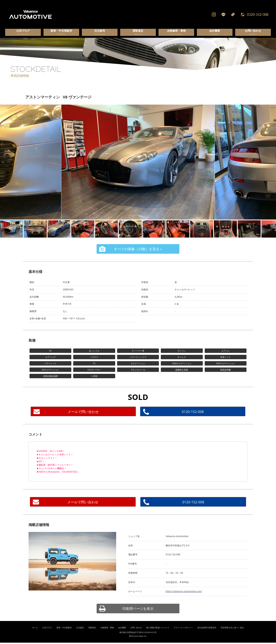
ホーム (35, 632)
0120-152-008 (258, 14)
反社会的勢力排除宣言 (207, 632)
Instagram (214, 14)
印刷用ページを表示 (138, 613)
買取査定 (92, 632)
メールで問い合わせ (83, 416)
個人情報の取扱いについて (158, 632)
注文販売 (80, 632)
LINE (223, 14)
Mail (233, 14)
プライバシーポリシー (183, 632)
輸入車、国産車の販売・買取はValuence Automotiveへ (89, 14)
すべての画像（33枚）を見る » (138, 253)
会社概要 (122, 632)
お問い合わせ (136, 632)
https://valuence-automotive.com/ (184, 596)
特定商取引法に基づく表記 (232, 632)
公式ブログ (47, 632)
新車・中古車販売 (64, 632)
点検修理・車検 (107, 632)
